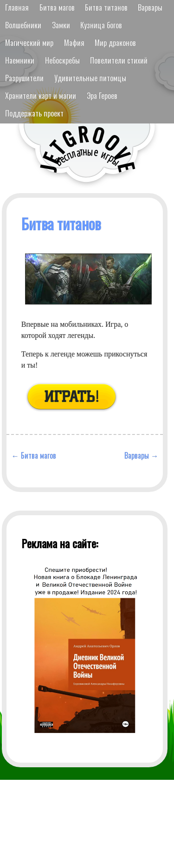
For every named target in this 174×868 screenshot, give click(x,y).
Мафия (74, 43)
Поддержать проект (34, 113)
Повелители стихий (119, 60)
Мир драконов (115, 43)
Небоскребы (62, 60)
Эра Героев (102, 96)
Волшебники (23, 25)
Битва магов (57, 7)
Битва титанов (106, 7)
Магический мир (29, 43)
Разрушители (24, 78)
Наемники (20, 60)
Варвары (150, 7)
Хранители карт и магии (41, 96)
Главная (17, 7)
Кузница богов (101, 25)
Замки (61, 25)
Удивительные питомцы (90, 78)
